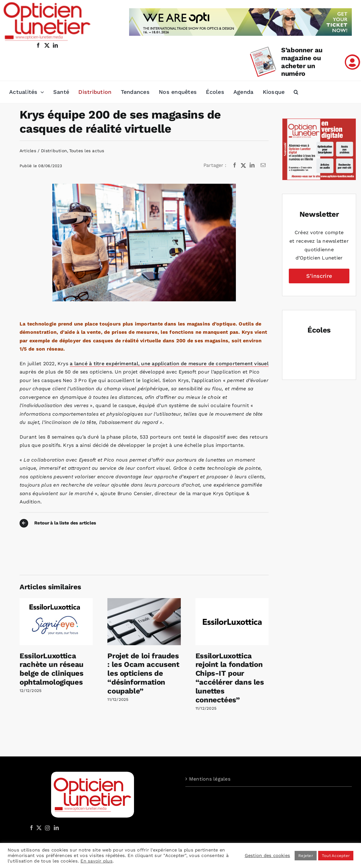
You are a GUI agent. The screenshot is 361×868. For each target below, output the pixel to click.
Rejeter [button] (306, 856)
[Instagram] (47, 828)
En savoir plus (96, 861)
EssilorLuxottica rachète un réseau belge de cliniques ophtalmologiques (52, 669)
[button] (296, 92)
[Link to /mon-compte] (352, 62)
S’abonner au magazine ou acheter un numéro (302, 62)
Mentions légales (210, 779)
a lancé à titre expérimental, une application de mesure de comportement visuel (169, 364)
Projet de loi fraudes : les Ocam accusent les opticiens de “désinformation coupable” (143, 673)
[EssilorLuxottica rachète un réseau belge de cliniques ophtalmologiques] (56, 601)
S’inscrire (319, 276)
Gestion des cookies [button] (268, 855)
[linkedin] (55, 45)
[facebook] (38, 45)
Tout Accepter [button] (336, 856)
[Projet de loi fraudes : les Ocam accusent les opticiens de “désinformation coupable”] (144, 601)
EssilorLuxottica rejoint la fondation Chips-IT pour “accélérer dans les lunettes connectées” (230, 678)
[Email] (263, 165)
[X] (244, 165)
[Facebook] (235, 165)
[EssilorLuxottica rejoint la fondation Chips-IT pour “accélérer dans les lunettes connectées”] (232, 601)
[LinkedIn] (252, 165)
